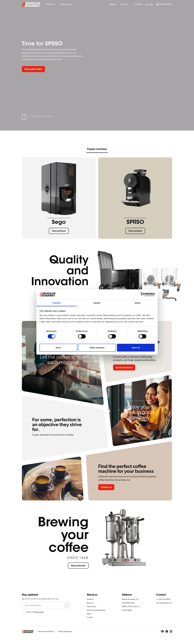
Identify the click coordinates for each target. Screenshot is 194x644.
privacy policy (39, 612)
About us (113, 5)
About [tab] (137, 303)
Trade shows (91, 607)
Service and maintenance (96, 610)
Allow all (136, 348)
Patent (89, 614)
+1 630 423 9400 (163, 599)
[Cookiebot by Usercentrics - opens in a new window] (143, 294)
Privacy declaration (65, 632)
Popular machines (97, 149)
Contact (124, 5)
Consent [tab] (57, 303)
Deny (58, 348)
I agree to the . (35, 612)
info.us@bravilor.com (164, 603)
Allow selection (97, 348)
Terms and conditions (46, 632)
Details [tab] (97, 303)
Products (90, 599)
